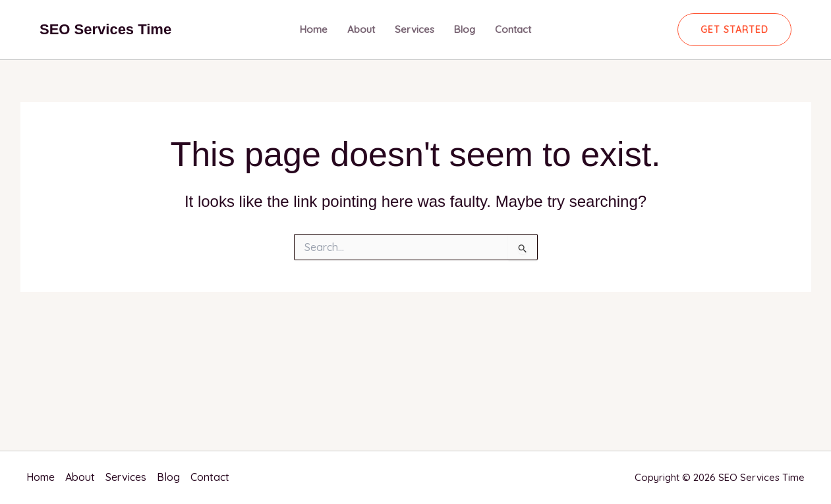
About (361, 29)
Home (314, 29)
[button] (734, 30)
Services (415, 29)
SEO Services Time (105, 29)
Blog (465, 29)
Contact (513, 29)
